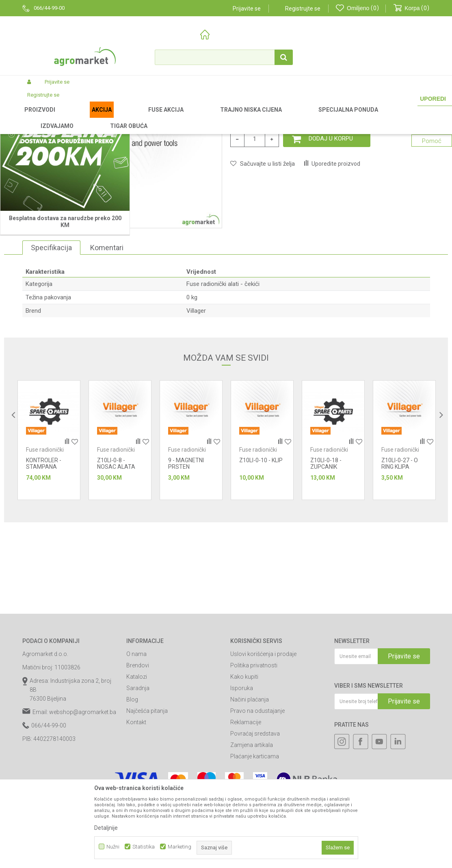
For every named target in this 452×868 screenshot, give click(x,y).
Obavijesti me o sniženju (398, 208)
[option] (49, 548)
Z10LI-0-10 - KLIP (261, 568)
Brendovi (138, 773)
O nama (136, 762)
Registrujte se (303, 9)
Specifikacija (51, 356)
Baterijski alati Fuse (144, 117)
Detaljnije (106, 828)
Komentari (107, 356)
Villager (196, 419)
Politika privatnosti (254, 773)
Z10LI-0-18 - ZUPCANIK (326, 571)
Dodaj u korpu (331, 247)
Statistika (144, 847)
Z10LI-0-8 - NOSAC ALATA (116, 571)
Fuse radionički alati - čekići (254, 117)
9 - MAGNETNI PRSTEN (186, 571)
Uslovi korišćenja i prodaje (263, 762)
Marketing (180, 847)
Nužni (113, 847)
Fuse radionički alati (195, 117)
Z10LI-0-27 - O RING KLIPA (400, 571)
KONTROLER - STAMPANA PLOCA (44, 575)
